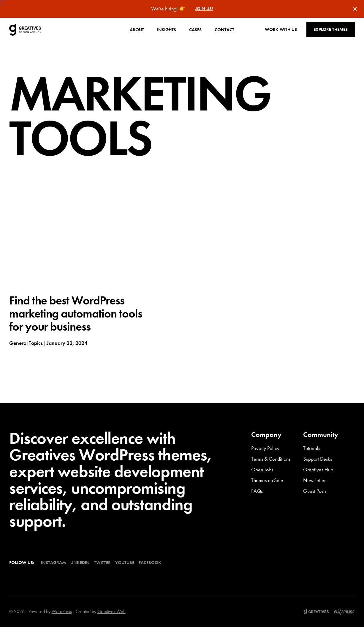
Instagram (53, 563)
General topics (26, 343)
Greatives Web (111, 611)
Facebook (150, 563)
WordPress (62, 611)
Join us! (204, 9)
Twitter (102, 563)
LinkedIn (80, 563)
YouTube (125, 563)
